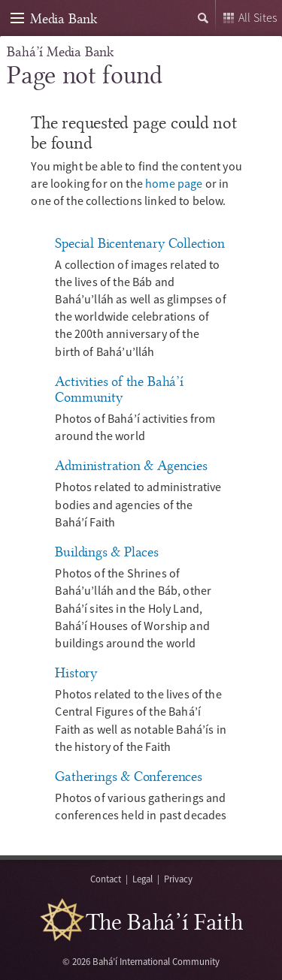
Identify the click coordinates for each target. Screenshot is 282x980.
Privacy (178, 879)
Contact (106, 879)
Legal (143, 879)
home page (174, 183)
